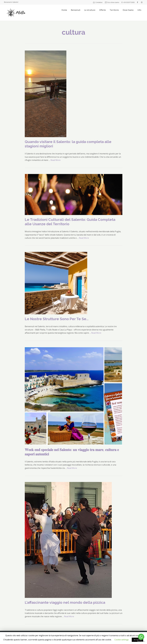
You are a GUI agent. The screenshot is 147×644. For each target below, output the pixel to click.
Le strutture (90, 10)
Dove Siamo (128, 10)
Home (64, 10)
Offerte (102, 10)
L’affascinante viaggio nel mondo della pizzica (65, 602)
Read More (56, 160)
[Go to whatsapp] (141, 637)
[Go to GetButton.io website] (141, 641)
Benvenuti (76, 10)
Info (139, 10)
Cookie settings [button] (122, 640)
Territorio (114, 10)
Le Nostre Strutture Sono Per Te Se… (57, 319)
